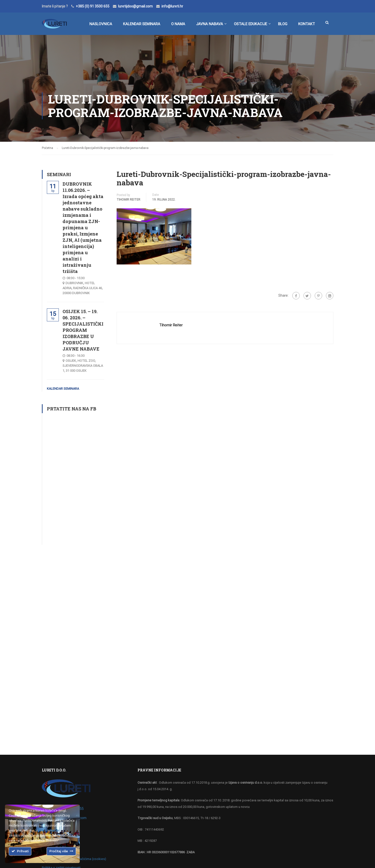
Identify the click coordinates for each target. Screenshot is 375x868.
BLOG (283, 24)
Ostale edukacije (251, 24)
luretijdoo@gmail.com (135, 6)
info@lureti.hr (172, 6)
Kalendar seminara (142, 24)
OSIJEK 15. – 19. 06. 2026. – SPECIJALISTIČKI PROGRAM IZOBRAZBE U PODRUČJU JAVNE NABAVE (83, 330)
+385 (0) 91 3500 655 (93, 6)
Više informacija (47, 831)
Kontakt (307, 24)
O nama (178, 24)
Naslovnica (101, 24)
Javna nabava (210, 24)
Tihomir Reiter (128, 200)
